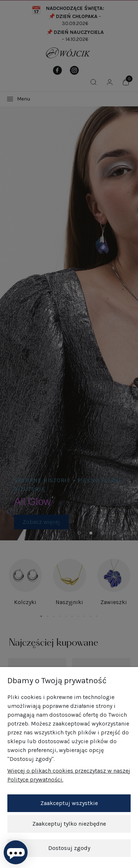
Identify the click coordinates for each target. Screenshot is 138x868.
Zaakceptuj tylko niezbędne (69, 824)
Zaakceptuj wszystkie (69, 803)
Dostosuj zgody (69, 848)
